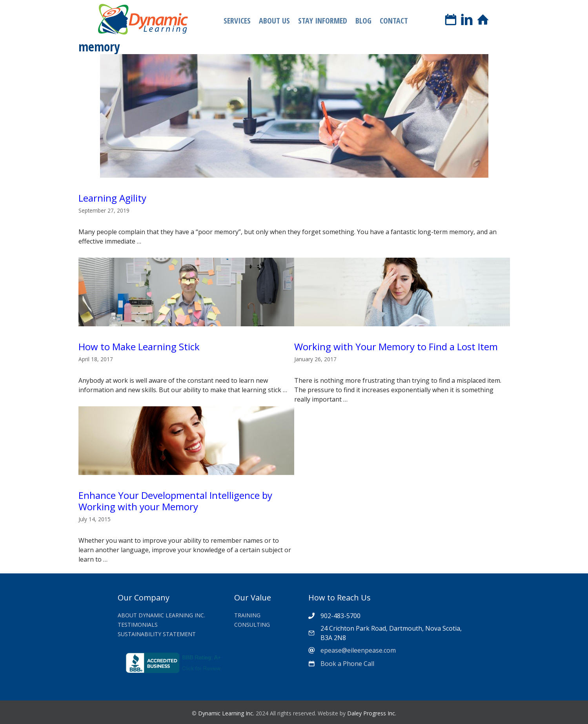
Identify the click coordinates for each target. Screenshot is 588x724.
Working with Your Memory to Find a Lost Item (396, 347)
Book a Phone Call (347, 664)
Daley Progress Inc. (372, 713)
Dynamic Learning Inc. (226, 713)
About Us (274, 21)
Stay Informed (323, 21)
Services (237, 21)
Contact (394, 21)
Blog (363, 21)
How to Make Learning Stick (139, 347)
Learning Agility (112, 198)
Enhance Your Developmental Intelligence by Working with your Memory (175, 501)
